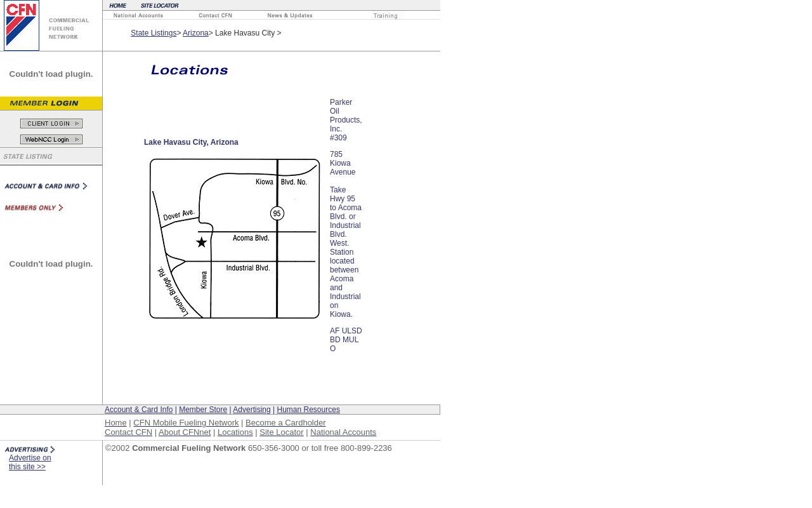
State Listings (154, 33)
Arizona (196, 33)
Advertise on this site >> (30, 462)
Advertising (252, 410)
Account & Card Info (139, 410)
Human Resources (309, 410)
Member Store (203, 410)
